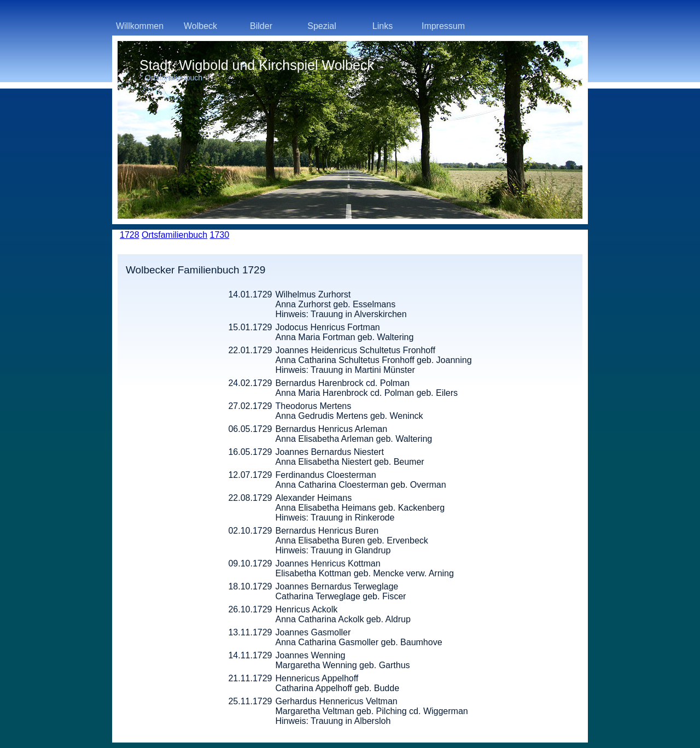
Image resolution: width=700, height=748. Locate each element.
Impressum (443, 26)
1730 (220, 235)
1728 (130, 235)
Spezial (322, 26)
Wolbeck (200, 26)
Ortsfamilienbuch (174, 235)
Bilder (261, 26)
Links (383, 26)
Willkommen (140, 26)
